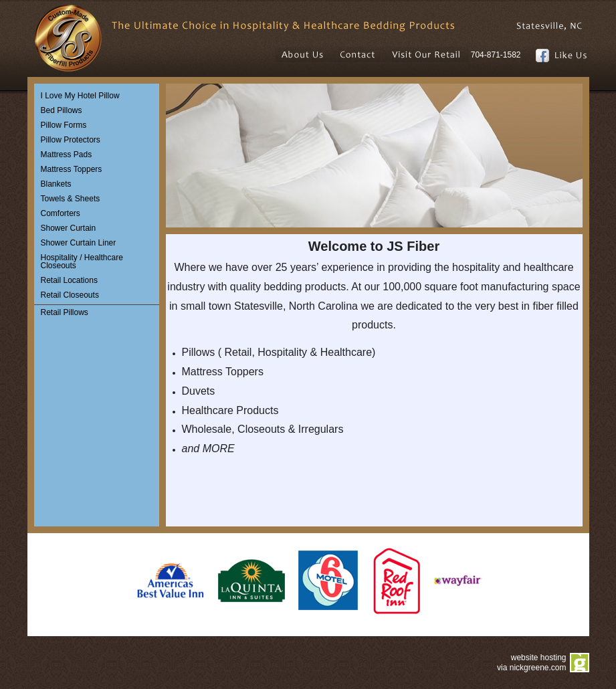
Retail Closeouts (70, 295)
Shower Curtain (69, 228)
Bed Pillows (62, 110)
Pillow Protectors (71, 140)
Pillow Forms (64, 125)
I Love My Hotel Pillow (80, 96)
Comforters (61, 213)
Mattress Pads (67, 155)
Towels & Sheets (71, 199)
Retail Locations (69, 280)
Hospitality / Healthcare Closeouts (82, 262)
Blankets (56, 184)
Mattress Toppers (72, 169)
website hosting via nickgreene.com (531, 663)
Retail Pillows (65, 312)
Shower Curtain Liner (79, 243)
